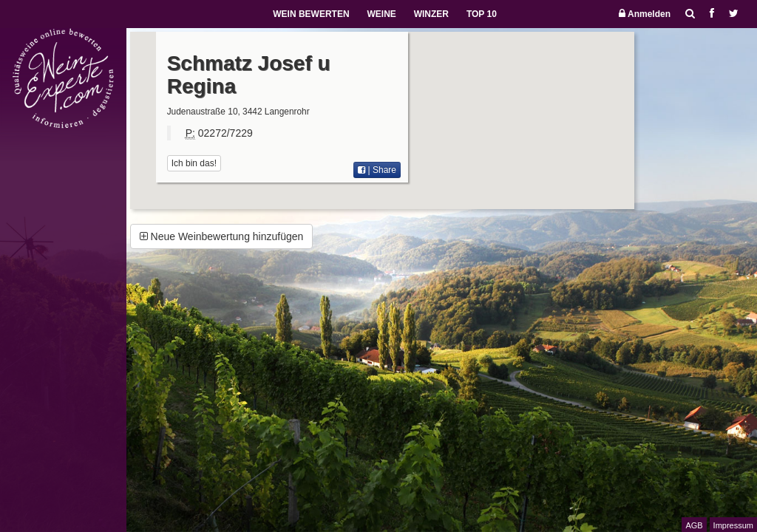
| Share (377, 170)
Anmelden (645, 14)
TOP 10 (482, 14)
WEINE (381, 14)
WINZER (431, 14)
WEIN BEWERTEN (311, 14)
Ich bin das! (194, 163)
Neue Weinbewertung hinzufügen (222, 236)
